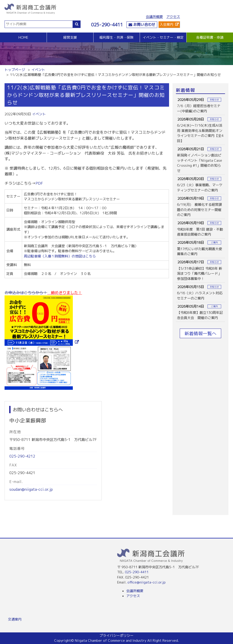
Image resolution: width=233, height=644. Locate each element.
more (200, 105)
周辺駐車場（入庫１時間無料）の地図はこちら (60, 256)
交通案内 (15, 619)
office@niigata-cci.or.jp (147, 582)
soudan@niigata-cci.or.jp (31, 489)
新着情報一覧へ (200, 333)
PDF (39, 183)
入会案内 (167, 24)
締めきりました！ (65, 293)
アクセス (173, 17)
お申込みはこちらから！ (26, 293)
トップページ (15, 70)
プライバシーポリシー (116, 635)
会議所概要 (154, 17)
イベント (38, 70)
